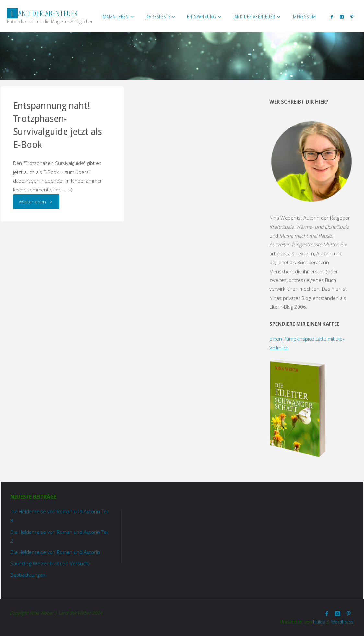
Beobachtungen (28, 575)
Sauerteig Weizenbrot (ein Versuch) (50, 563)
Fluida (318, 622)
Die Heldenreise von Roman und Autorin (55, 552)
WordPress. (343, 622)
